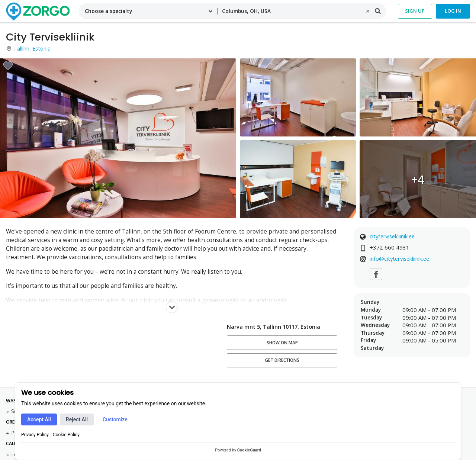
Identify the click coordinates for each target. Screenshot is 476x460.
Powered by (238, 450)
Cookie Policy (66, 435)
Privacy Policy (35, 435)
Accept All (39, 419)
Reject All (77, 419)
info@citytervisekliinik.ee (399, 258)
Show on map (282, 343)
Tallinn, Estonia (32, 49)
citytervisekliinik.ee (392, 236)
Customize (115, 419)
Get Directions (282, 360)
